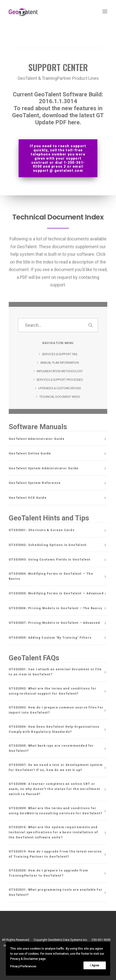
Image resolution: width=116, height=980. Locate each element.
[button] (105, 11)
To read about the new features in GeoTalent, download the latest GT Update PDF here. (58, 115)
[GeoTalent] (26, 11)
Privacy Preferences (23, 966)
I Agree (95, 965)
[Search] (58, 325)
